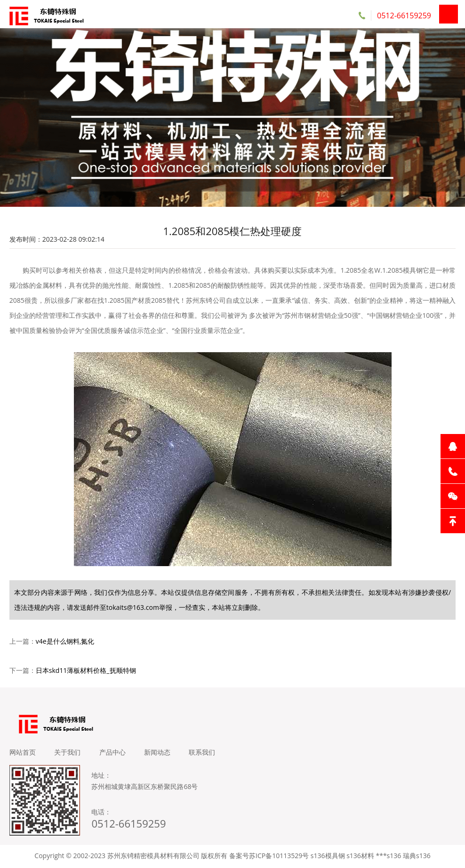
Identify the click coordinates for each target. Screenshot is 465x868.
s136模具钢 (328, 857)
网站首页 (23, 754)
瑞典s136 (417, 857)
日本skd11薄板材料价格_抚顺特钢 (86, 672)
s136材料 (360, 857)
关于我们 (68, 754)
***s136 (388, 857)
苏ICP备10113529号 (279, 857)
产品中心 (113, 754)
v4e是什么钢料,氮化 (65, 643)
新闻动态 (158, 754)
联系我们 (203, 754)
